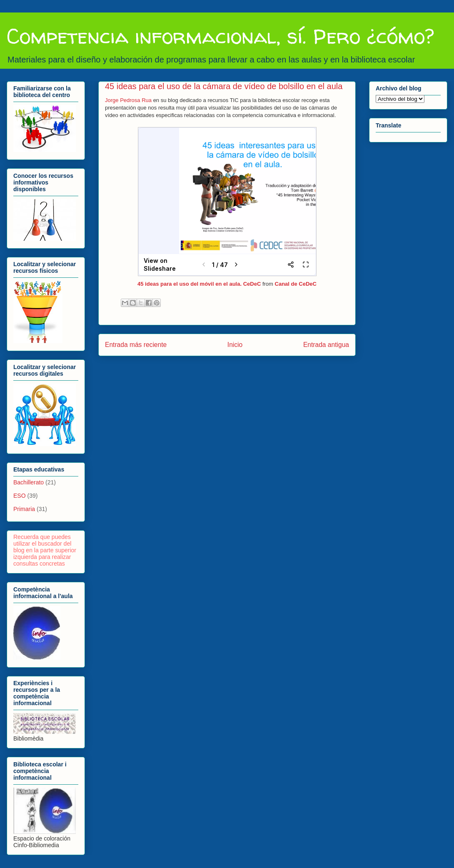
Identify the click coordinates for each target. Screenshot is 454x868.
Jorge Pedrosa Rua (128, 100)
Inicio (235, 345)
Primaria (24, 509)
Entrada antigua (326, 345)
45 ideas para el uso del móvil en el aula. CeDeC (199, 284)
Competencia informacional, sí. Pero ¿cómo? (220, 36)
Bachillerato (29, 482)
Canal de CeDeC (296, 284)
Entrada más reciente (136, 345)
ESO (20, 496)
